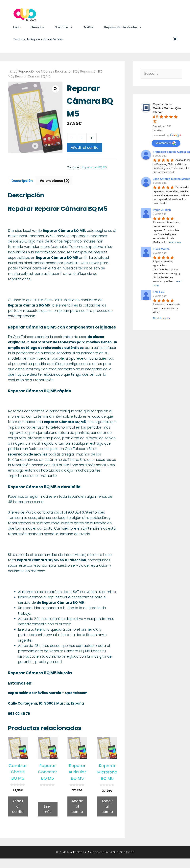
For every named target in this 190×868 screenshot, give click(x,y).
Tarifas (89, 27)
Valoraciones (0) (55, 181)
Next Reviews (161, 318)
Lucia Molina (161, 249)
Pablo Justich (162, 210)
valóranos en (166, 143)
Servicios (38, 27)
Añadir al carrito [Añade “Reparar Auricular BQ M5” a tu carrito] (77, 806)
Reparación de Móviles (126, 27)
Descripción (22, 181)
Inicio (17, 27)
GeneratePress (101, 852)
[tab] (22, 181)
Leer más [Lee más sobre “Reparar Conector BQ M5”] (47, 809)
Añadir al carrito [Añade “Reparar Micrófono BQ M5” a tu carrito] (107, 806)
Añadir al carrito (85, 148)
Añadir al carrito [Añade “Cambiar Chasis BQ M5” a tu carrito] (18, 806)
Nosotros (67, 27)
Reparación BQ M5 (94, 167)
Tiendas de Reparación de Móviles (38, 39)
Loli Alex (159, 292)
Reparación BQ (66, 71)
